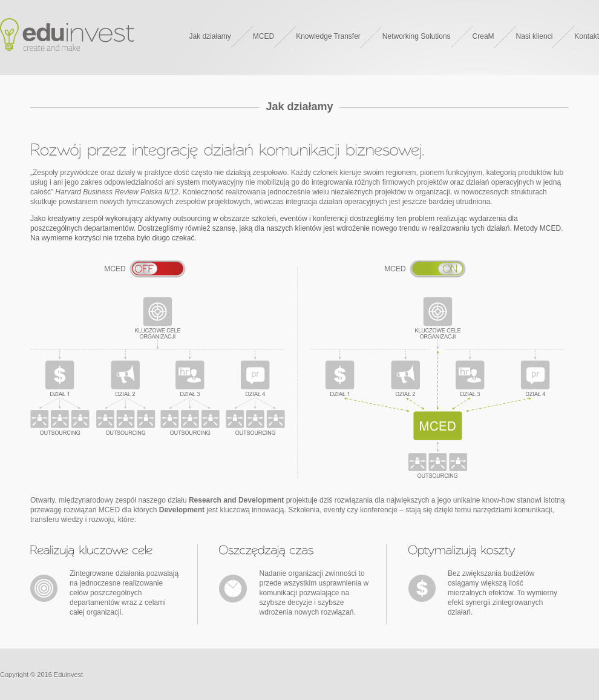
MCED (263, 36)
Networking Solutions (417, 36)
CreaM (483, 36)
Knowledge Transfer (328, 36)
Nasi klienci (535, 36)
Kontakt (587, 36)
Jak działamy (210, 36)
